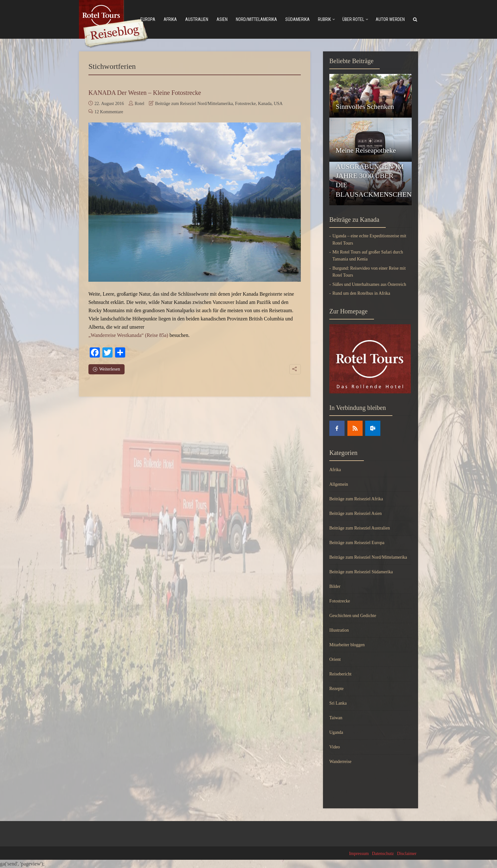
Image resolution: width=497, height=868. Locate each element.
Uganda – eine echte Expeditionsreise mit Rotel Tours (369, 239)
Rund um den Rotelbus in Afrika (361, 293)
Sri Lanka (338, 703)
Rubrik (324, 19)
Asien (222, 19)
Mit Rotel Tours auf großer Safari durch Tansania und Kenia (368, 256)
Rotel (139, 104)
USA (278, 104)
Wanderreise (340, 762)
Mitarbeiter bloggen (347, 645)
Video (335, 747)
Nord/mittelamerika (256, 19)
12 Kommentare (109, 112)
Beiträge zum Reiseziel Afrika (356, 499)
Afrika (170, 19)
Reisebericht (340, 674)
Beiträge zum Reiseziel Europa (357, 543)
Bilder (335, 586)
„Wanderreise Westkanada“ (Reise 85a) (128, 335)
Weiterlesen (106, 369)
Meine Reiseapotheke (366, 150)
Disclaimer (407, 854)
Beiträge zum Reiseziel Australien (360, 528)
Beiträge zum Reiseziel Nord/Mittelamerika (194, 104)
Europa (148, 19)
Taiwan (336, 718)
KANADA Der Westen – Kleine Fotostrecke (145, 93)
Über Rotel (353, 19)
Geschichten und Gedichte (353, 616)
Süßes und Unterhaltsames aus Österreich (369, 284)
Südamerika (297, 19)
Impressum (359, 854)
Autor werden (390, 19)
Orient (335, 659)
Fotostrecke (245, 104)
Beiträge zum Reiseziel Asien (355, 513)
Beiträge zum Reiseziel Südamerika (361, 572)
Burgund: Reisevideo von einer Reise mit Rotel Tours (369, 272)
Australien (197, 19)
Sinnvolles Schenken (365, 106)
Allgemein (339, 484)
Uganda (336, 732)
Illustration (339, 630)
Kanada (265, 104)
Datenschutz (383, 854)
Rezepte (336, 689)
